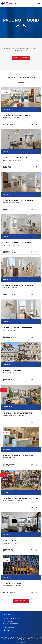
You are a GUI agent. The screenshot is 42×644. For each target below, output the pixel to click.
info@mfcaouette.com (12, 623)
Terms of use (30, 639)
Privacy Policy (23, 639)
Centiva (24, 642)
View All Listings (21, 601)
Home (15, 58)
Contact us (25, 58)
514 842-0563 (10, 622)
